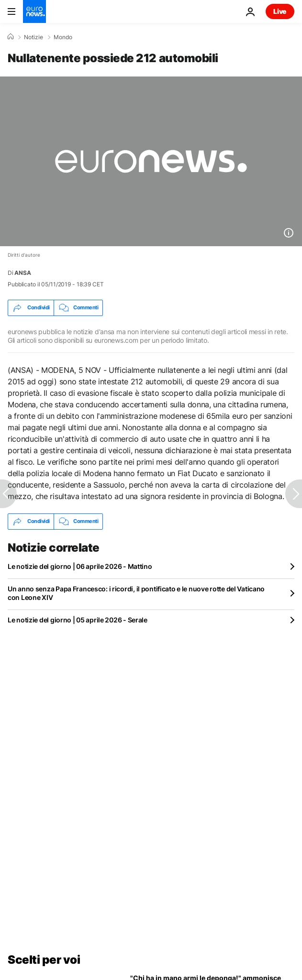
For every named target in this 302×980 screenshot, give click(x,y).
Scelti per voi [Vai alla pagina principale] (44, 960)
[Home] (11, 37)
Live (280, 11)
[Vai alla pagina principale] (34, 11)
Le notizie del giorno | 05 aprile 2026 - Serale (78, 620)
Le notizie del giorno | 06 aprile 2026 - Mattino (80, 566)
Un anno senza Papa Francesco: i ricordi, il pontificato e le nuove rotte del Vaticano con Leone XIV (136, 593)
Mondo (63, 37)
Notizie (34, 37)
